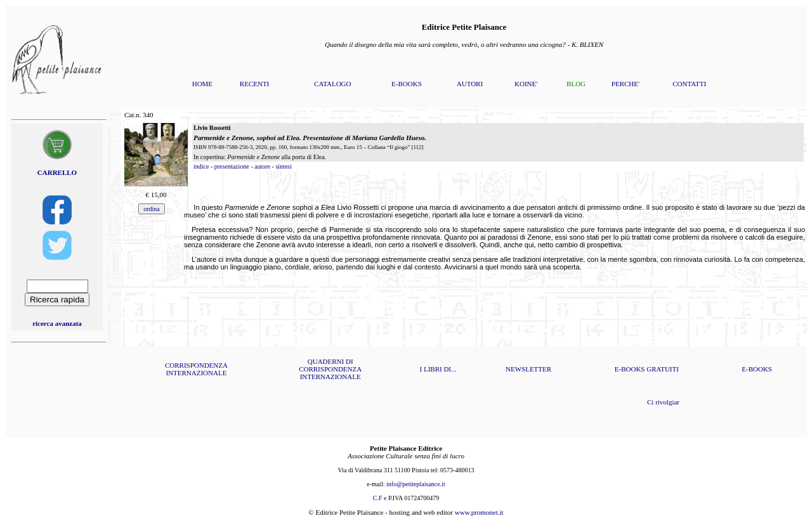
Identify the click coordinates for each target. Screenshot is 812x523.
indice (201, 166)
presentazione (232, 166)
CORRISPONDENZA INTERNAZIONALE (196, 369)
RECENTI (254, 84)
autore (262, 166)
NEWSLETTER (528, 369)
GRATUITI (663, 369)
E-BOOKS (407, 84)
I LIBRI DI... (438, 369)
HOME (202, 84)
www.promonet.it (479, 512)
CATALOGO (332, 84)
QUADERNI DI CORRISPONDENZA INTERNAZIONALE (330, 369)
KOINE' (526, 84)
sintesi (284, 166)
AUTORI (470, 84)
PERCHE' (625, 84)
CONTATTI (689, 84)
